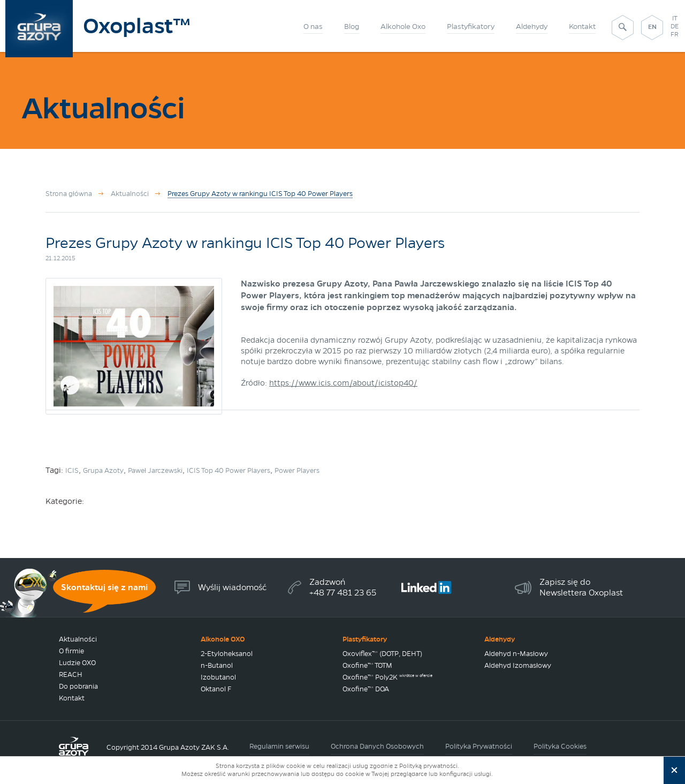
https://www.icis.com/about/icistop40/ (343, 383)
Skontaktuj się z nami (104, 587)
